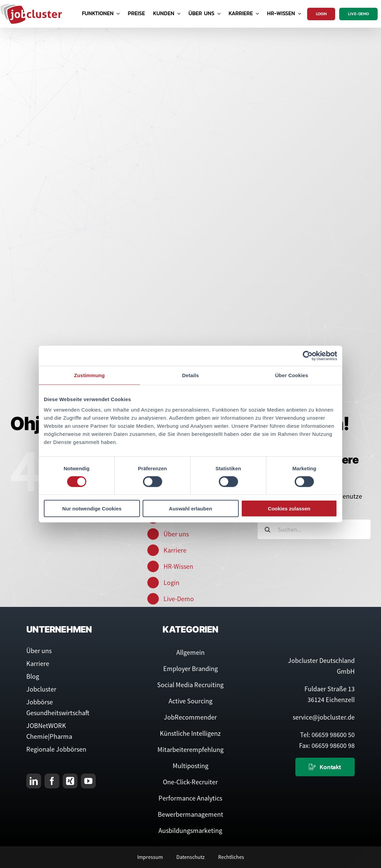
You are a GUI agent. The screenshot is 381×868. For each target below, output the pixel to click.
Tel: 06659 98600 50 (327, 735)
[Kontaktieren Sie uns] (325, 767)
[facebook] (52, 781)
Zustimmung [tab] (90, 375)
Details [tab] (190, 375)
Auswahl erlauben (190, 509)
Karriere (175, 550)
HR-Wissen (178, 566)
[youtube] (88, 781)
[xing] (70, 781)
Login (171, 582)
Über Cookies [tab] (292, 375)
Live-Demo (179, 599)
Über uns (176, 534)
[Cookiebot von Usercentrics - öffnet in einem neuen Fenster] (308, 356)
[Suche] (267, 529)
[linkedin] (34, 781)
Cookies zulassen (289, 509)
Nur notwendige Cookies (92, 509)
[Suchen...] (314, 529)
